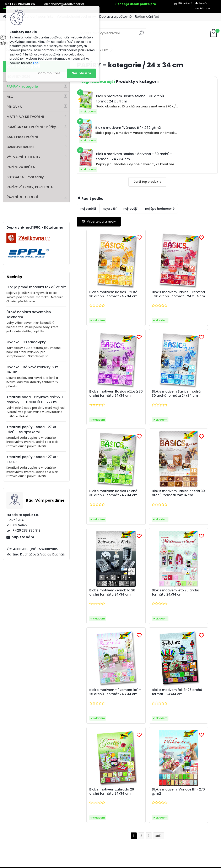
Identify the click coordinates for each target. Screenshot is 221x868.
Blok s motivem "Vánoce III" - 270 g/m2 (194, 604)
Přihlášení (185, 3)
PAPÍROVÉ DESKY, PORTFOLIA (30, 187)
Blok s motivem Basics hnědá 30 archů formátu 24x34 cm (194, 399)
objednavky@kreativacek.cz (64, 4)
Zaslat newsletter (47, 698)
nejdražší (110, 209)
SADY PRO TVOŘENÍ (22, 137)
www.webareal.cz (127, 864)
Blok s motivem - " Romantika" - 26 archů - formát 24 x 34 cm (194, 502)
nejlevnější (88, 209)
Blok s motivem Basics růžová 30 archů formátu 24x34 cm (194, 296)
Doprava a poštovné (115, 17)
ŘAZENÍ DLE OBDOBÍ (22, 197)
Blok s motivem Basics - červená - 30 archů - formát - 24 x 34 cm (147, 296)
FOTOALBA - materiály (25, 177)
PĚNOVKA (14, 107)
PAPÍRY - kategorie (22, 87)
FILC (10, 97)
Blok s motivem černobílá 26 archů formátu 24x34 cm (97, 502)
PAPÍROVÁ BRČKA (21, 167)
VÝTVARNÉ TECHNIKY (24, 157)
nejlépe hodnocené (160, 209)
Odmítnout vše (49, 73)
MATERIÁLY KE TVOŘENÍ (25, 117)
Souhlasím (81, 73)
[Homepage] (5, 17)
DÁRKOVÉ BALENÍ (20, 147)
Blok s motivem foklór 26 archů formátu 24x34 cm (99, 605)
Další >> (159, 651)
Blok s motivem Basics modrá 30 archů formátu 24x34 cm (100, 399)
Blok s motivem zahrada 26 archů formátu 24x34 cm (144, 605)
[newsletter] (202, 694)
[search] (141, 35)
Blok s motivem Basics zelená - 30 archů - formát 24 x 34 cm (147, 399)
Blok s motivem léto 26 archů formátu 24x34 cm (147, 502)
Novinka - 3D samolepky (26, 342)
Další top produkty (147, 182)
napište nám (23, 537)
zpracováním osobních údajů (184, 704)
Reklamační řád (147, 17)
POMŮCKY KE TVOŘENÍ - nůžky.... (33, 127)
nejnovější (131, 209)
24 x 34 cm (101, 50)
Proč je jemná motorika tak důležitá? (36, 287)
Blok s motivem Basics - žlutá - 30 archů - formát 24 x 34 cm (100, 296)
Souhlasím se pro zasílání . (177, 706)
